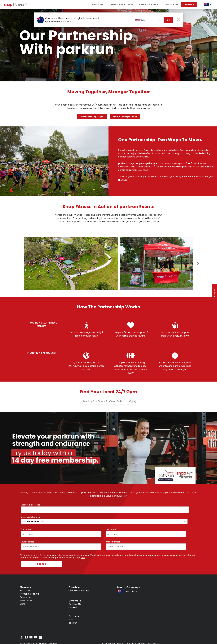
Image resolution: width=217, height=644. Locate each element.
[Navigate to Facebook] (26, 638)
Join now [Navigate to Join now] (189, 5)
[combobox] (208, 5)
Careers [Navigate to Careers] (73, 607)
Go (168, 20)
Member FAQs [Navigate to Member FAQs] (28, 600)
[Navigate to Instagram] (21, 638)
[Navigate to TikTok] (41, 638)
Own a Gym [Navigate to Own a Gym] (171, 5)
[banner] (108, 45)
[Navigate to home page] (17, 6)
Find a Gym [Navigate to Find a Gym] (99, 5)
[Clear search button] (135, 401)
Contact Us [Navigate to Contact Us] (75, 604)
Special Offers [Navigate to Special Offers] (148, 5)
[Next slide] (198, 263)
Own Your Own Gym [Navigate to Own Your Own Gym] (79, 590)
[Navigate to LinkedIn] (31, 638)
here (83, 558)
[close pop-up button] (179, 20)
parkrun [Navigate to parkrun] (73, 623)
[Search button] (131, 401)
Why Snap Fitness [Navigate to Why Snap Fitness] (122, 5)
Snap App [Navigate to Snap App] (25, 597)
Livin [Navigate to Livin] (71, 620)
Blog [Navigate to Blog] (22, 604)
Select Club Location (31, 517)
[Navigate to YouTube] (36, 638)
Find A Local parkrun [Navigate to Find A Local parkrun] (125, 117)
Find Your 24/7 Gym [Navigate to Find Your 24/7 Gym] (92, 117)
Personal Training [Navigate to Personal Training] (29, 594)
